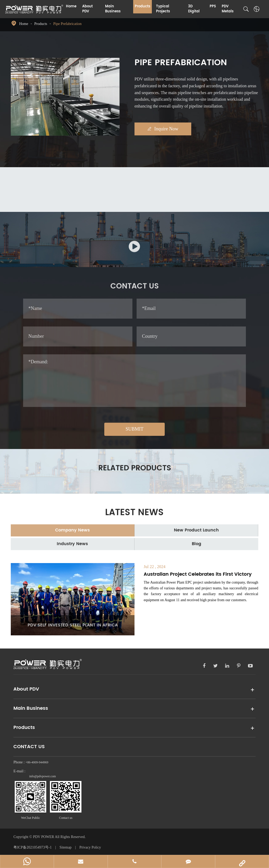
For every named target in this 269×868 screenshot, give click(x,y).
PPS (213, 6)
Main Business (113, 9)
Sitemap (65, 848)
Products (143, 6)
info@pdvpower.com (42, 777)
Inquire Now (165, 129)
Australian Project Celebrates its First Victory (198, 575)
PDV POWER (44, 837)
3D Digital (194, 9)
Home (71, 6)
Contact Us (29, 747)
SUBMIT (134, 429)
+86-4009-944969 (37, 763)
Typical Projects (163, 9)
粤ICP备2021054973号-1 (33, 848)
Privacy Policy (90, 848)
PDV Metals (228, 9)
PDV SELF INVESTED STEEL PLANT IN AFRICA (73, 626)
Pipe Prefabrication (68, 24)
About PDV (87, 9)
